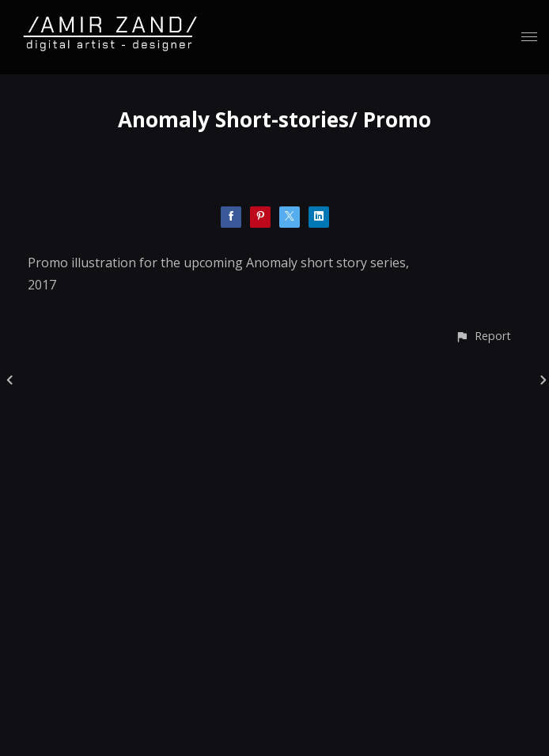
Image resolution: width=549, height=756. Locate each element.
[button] (483, 336)
